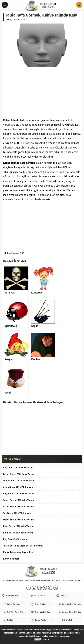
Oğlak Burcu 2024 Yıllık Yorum (18, 520)
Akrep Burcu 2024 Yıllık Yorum (18, 507)
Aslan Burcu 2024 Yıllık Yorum (18, 487)
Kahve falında (11, 120)
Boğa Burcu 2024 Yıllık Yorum (18, 468)
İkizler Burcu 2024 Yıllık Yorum (19, 474)
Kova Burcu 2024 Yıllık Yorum (18, 526)
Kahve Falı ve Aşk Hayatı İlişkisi (19, 552)
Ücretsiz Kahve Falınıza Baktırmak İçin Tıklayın (33, 402)
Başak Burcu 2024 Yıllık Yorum (19, 494)
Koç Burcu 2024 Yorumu (15, 539)
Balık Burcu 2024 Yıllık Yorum (18, 533)
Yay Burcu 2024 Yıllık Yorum (17, 513)
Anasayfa (10, 20)
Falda (18, 20)
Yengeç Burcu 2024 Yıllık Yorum (19, 481)
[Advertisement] (42, 93)
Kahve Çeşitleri (11, 559)
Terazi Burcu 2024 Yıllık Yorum (18, 500)
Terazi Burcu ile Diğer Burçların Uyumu (23, 546)
